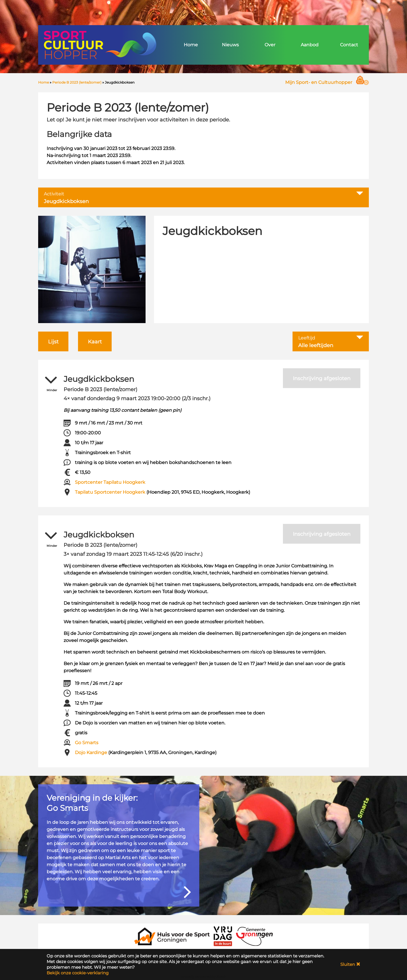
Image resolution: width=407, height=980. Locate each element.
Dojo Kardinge (91, 753)
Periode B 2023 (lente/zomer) (77, 82)
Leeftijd (307, 338)
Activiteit (54, 194)
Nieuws (230, 45)
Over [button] (270, 45)
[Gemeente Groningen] (254, 936)
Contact (349, 45)
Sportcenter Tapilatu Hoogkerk (110, 482)
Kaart (95, 342)
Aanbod (310, 45)
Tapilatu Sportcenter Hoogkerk (110, 492)
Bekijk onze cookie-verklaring (78, 973)
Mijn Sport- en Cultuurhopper (319, 82)
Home (191, 45)
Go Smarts (87, 743)
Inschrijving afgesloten (322, 378)
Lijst (53, 342)
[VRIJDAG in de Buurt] (223, 936)
